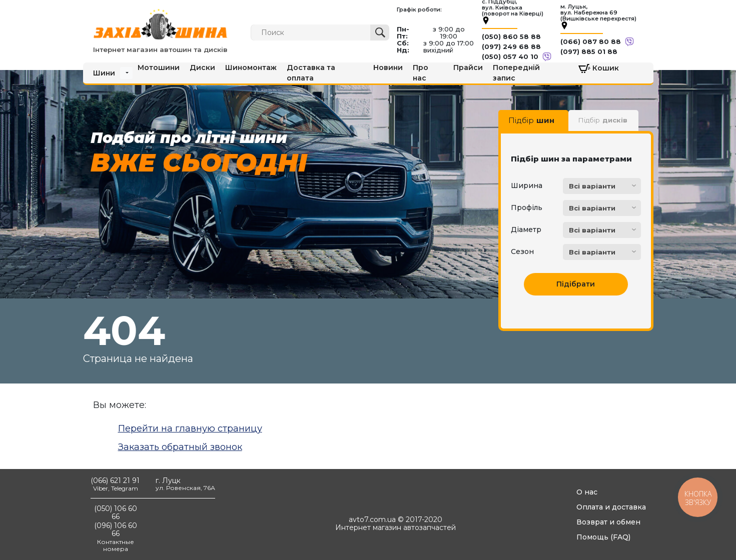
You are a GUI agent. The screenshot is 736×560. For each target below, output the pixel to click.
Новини (388, 67)
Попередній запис (516, 73)
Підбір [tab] (531, 121)
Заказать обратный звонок (180, 447)
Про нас (421, 73)
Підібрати (576, 284)
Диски (202, 67)
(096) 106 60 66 (116, 529)
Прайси (468, 67)
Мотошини (159, 67)
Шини (104, 73)
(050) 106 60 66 (116, 512)
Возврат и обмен (608, 522)
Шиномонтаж (251, 67)
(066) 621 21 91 (115, 480)
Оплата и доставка (611, 507)
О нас (587, 492)
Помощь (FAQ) (603, 537)
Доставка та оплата (311, 73)
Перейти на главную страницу (190, 428)
